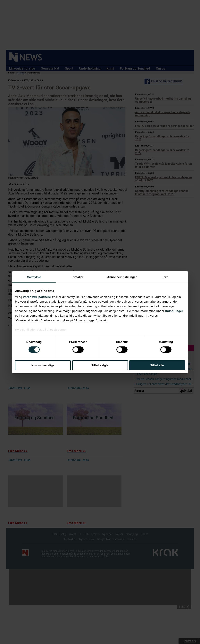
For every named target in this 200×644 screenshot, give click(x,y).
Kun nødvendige (43, 365)
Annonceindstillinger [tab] (122, 277)
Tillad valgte (100, 365)
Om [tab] (166, 277)
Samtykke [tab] (34, 277)
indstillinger (174, 311)
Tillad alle (157, 365)
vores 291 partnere (37, 297)
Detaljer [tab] (78, 277)
